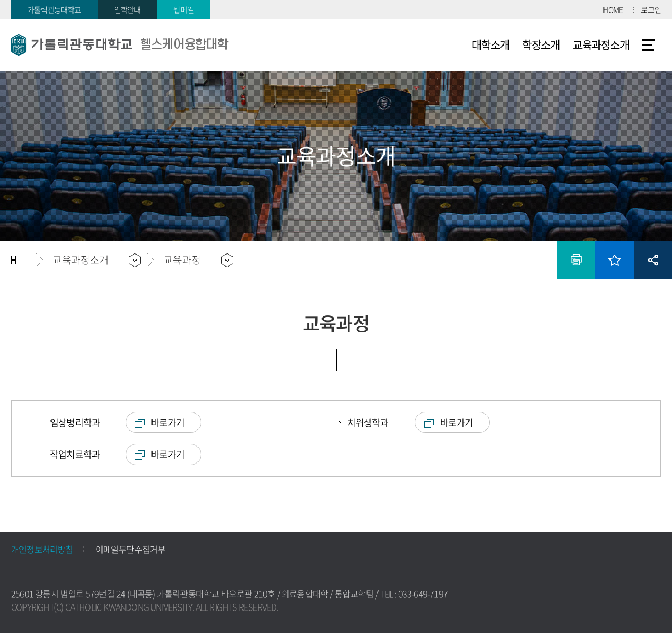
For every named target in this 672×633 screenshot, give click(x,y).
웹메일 (183, 9)
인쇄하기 (576, 260)
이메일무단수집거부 (131, 549)
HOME (613, 9)
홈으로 (24, 260)
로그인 (651, 9)
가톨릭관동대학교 (54, 9)
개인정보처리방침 (42, 549)
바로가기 (168, 422)
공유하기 (653, 260)
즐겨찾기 (614, 260)
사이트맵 (649, 45)
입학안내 (128, 9)
